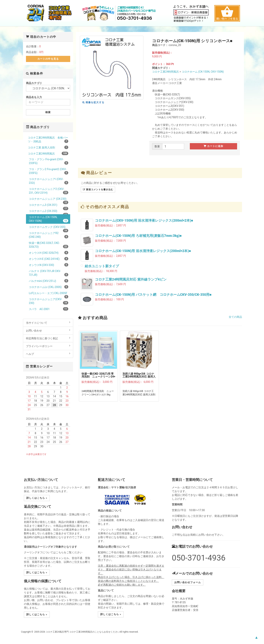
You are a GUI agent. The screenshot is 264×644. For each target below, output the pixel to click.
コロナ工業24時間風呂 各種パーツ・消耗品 (48, 140)
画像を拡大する (93, 102)
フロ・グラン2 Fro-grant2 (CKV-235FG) (49, 171)
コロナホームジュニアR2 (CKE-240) (49, 235)
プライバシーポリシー (48, 346)
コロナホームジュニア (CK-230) (49, 199)
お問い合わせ (48, 330)
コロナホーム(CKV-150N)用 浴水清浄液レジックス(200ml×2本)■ (144, 220)
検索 (48, 112)
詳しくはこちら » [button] (37, 498)
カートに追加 (213, 146)
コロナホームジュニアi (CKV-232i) (49, 181)
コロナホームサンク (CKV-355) (49, 228)
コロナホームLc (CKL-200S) (49, 287)
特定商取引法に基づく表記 (48, 338)
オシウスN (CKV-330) (49, 265)
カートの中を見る (48, 59)
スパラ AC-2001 (49, 309)
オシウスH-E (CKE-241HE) (49, 259)
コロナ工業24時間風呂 (166, 72)
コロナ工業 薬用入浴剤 (48, 147)
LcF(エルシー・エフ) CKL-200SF (49, 294)
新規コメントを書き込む (98, 190)
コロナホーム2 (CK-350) (49, 212)
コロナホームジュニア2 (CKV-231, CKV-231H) (49, 191)
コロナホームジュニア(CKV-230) (49, 301)
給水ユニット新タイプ (102, 266)
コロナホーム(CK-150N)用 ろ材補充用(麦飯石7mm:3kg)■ (138, 236)
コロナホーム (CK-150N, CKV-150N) (203, 72)
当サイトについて (48, 323)
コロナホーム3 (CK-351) (49, 206)
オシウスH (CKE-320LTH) (49, 253)
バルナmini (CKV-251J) (49, 281)
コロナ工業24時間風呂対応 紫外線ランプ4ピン (131, 279)
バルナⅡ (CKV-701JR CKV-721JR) (49, 273)
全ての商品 (235, 317)
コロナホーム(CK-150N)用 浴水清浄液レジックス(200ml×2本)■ (143, 251)
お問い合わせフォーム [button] (188, 582)
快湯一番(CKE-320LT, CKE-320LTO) (49, 245)
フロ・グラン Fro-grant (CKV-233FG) (49, 161)
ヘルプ (48, 354)
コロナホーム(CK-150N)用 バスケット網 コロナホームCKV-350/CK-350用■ (153, 295)
